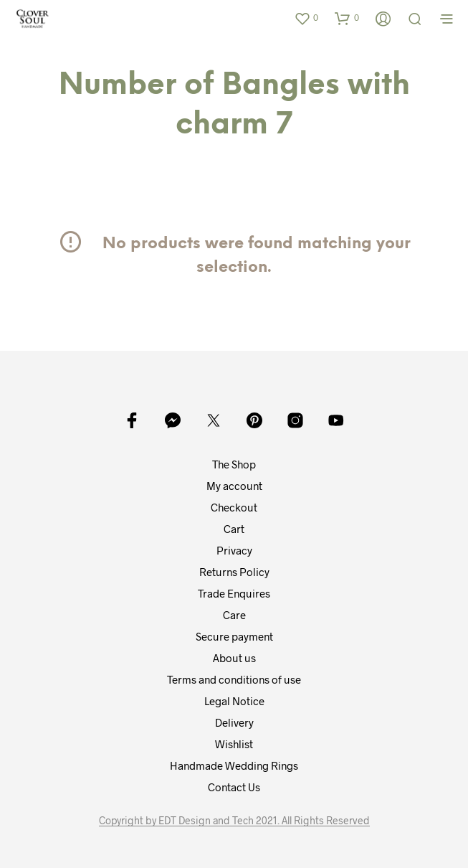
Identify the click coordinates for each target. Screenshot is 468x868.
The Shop (234, 464)
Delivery (234, 722)
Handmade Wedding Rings (234, 765)
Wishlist (234, 744)
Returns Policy (234, 572)
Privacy (234, 550)
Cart (234, 529)
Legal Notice (234, 701)
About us (234, 658)
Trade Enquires (234, 593)
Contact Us (234, 787)
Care (234, 615)
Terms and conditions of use (234, 679)
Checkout (234, 507)
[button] (306, 18)
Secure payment (234, 636)
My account (234, 486)
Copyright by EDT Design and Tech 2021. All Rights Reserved (234, 821)
